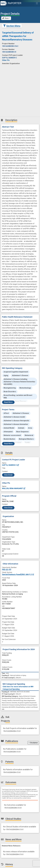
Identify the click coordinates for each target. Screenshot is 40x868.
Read (8, 402)
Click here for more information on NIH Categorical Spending (18, 688)
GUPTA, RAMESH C (11, 465)
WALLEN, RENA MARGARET (14, 488)
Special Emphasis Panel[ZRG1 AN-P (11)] (18, 574)
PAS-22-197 (7, 570)
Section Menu (12, 26)
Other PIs (6, 60)
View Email (8, 475)
